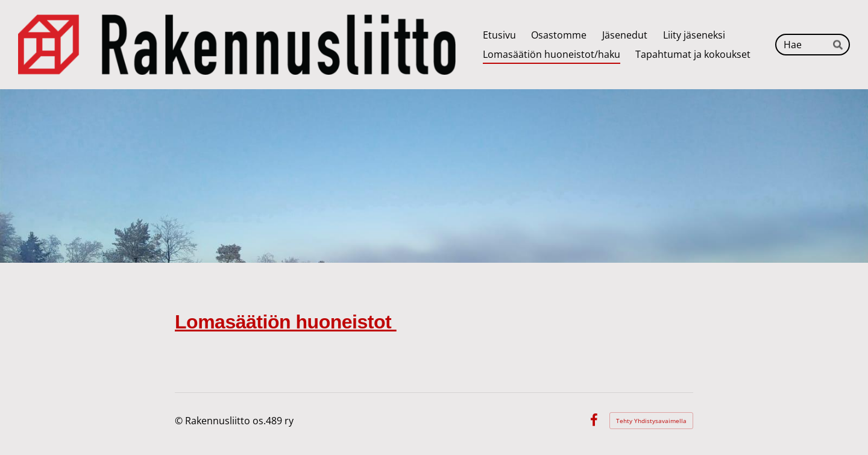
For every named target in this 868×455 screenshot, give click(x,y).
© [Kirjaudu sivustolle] (180, 421)
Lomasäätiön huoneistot (286, 322)
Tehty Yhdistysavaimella (651, 421)
